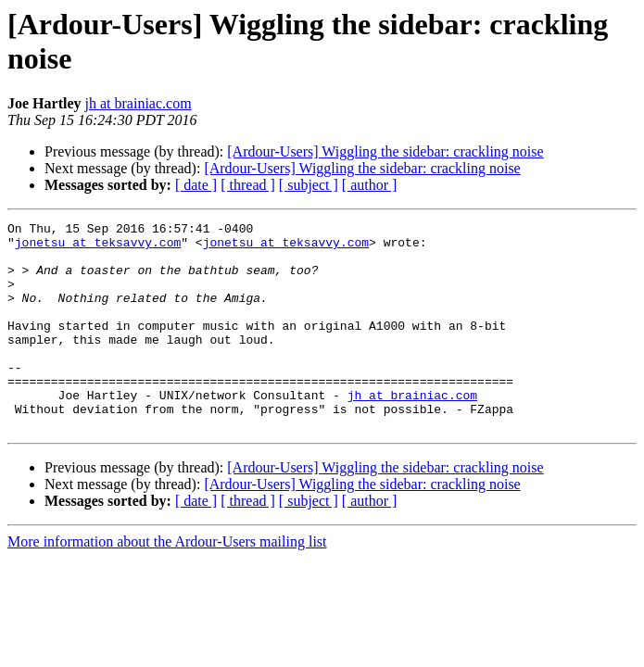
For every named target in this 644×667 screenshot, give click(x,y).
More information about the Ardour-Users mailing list (167, 583)
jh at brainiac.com (139, 103)
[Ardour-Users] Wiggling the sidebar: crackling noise (385, 151)
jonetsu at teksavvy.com (98, 247)
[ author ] (370, 185)
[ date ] (196, 185)
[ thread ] (248, 185)
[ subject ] (309, 185)
